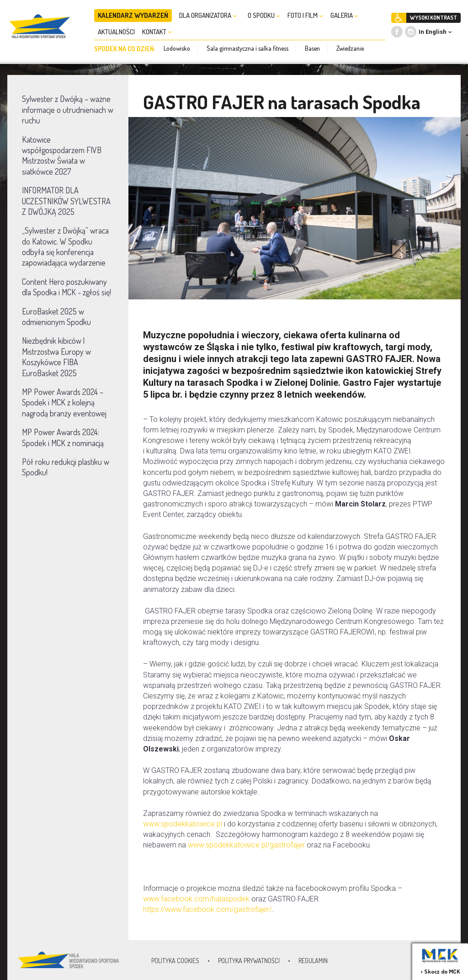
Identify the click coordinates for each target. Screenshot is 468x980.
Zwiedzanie (350, 48)
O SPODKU (264, 15)
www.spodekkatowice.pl (183, 824)
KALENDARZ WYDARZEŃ (133, 15)
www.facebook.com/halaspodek (196, 899)
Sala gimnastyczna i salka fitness (247, 48)
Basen (312, 48)
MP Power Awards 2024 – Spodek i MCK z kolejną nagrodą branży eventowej (64, 402)
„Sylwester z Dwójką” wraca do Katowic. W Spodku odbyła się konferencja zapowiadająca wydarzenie (65, 246)
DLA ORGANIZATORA (208, 15)
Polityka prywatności (249, 961)
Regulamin (313, 961)
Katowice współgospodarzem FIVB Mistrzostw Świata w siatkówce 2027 (62, 155)
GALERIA (344, 15)
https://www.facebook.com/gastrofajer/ (207, 909)
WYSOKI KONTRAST (433, 18)
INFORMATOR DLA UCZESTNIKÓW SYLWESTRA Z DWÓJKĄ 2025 (66, 201)
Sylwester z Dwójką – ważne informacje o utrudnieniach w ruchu (68, 109)
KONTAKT (157, 32)
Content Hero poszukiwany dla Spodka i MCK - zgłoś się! (66, 287)
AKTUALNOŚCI (116, 32)
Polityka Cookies (175, 961)
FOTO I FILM (305, 15)
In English (433, 32)
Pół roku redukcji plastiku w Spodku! (66, 467)
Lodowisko (177, 48)
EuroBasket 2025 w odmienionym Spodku (56, 317)
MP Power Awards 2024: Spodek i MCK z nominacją (63, 437)
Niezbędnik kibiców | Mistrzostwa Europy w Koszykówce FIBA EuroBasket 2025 (56, 357)
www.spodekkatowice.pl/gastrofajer (246, 845)
